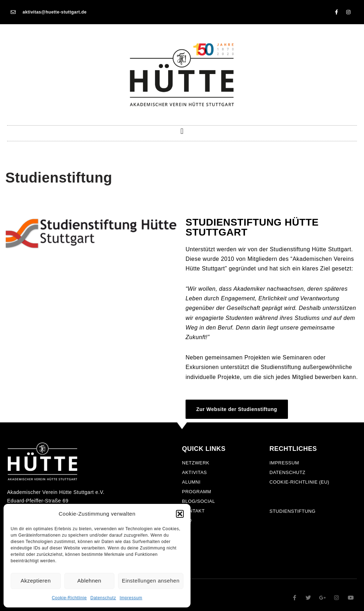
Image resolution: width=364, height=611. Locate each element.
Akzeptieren (36, 581)
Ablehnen (89, 581)
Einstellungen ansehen (151, 581)
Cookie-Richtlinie (69, 598)
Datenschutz (103, 598)
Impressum (131, 598)
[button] (180, 514)
